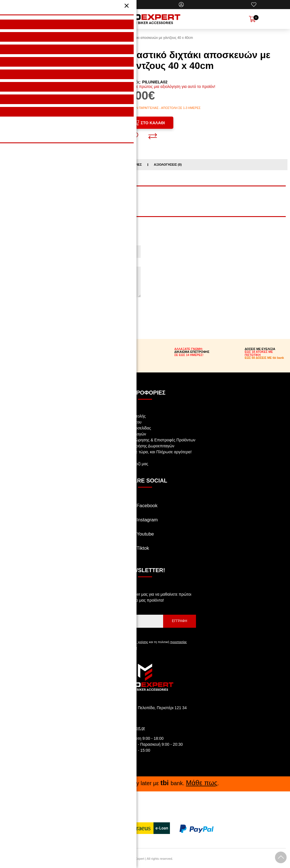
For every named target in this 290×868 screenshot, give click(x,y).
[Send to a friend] (100, 141)
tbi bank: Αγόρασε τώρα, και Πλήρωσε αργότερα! (149, 451)
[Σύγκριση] (153, 135)
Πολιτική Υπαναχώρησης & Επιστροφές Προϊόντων (151, 439)
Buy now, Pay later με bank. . (145, 782)
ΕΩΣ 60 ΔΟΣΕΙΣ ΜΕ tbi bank (264, 357)
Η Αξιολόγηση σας (23, 264)
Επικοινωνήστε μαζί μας (127, 463)
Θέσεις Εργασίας (121, 457)
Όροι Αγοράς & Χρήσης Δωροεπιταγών (140, 445)
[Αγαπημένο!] (134, 135)
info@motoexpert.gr (128, 727)
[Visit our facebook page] (145, 508)
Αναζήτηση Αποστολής (126, 415)
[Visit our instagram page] (145, 522)
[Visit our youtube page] (145, 536)
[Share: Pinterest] (74, 141)
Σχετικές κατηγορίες (124, 164)
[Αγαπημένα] (254, 5)
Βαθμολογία (17, 309)
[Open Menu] (36, 19)
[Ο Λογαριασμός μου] (181, 5)
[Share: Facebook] (46, 141)
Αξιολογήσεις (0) (168, 164)
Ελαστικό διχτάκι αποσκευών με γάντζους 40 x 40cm (154, 38)
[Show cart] (252, 19)
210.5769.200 (122, 717)
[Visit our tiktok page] (145, 551)
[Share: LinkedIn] (87, 141)
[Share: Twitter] (60, 141)
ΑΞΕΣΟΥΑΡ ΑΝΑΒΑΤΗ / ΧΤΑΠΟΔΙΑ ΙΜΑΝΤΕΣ (56, 198)
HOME (102, 38)
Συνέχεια (18, 322)
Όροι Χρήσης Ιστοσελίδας (128, 427)
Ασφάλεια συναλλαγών (126, 433)
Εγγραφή (180, 620)
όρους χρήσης (138, 641)
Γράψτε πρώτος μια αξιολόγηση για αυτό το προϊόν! (170, 87)
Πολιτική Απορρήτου (124, 421)
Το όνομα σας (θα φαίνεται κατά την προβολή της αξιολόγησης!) (62, 242)
